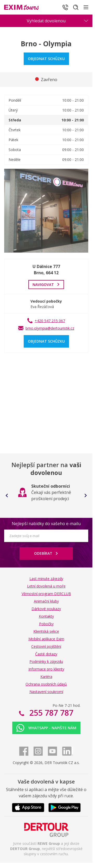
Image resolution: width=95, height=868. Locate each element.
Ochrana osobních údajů (46, 684)
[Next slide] (86, 495)
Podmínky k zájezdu (46, 661)
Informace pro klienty (46, 669)
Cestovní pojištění (46, 646)
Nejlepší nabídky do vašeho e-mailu (46, 524)
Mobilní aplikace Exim (46, 639)
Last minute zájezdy (46, 579)
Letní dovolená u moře (46, 586)
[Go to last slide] (7, 495)
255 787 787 (50, 713)
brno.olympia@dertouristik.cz (50, 328)
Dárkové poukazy (46, 609)
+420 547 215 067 (50, 321)
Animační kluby (46, 601)
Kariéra (46, 677)
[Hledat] (76, 7)
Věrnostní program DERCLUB (46, 594)
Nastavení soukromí (46, 692)
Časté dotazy (46, 654)
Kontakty (46, 616)
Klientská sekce (46, 631)
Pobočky (46, 624)
